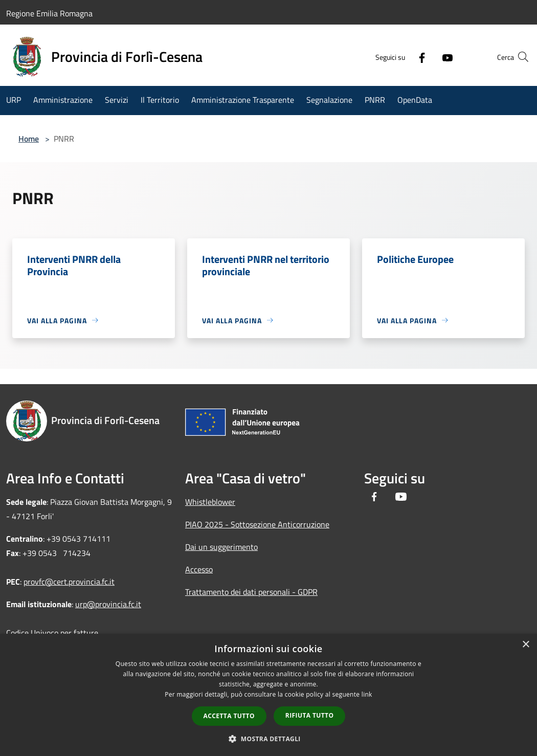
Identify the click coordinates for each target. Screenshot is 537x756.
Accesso (199, 569)
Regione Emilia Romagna (49, 13)
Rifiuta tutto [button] (310, 715)
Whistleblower (210, 502)
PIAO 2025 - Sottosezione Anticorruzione (257, 524)
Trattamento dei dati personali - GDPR (251, 592)
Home (29, 139)
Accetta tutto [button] (229, 716)
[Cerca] (519, 57)
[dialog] (268, 695)
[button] (268, 739)
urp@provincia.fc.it (108, 604)
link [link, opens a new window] (367, 694)
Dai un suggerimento (221, 547)
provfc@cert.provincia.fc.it (69, 582)
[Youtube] (428, 57)
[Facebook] (402, 57)
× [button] (525, 645)
